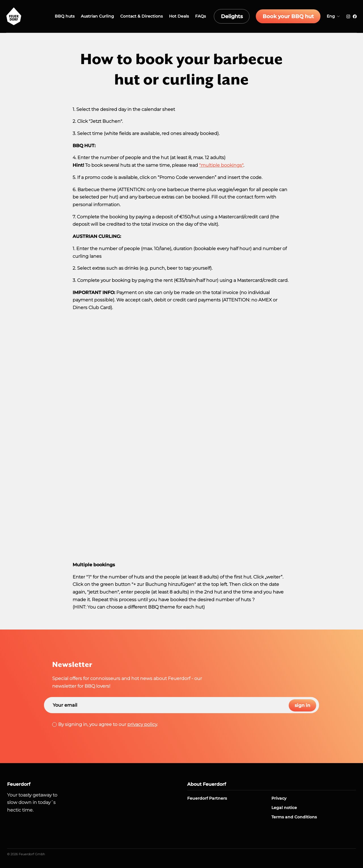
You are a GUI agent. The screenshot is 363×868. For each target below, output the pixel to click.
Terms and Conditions (294, 817)
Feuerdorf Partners (207, 798)
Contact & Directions (159, 16)
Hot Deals (196, 16)
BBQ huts (82, 16)
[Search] (181, 705)
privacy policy (142, 724)
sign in (301, 705)
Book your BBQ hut (294, 16)
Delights (246, 16)
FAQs (217, 16)
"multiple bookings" (221, 165)
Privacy (279, 798)
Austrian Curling (114, 16)
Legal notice (284, 808)
